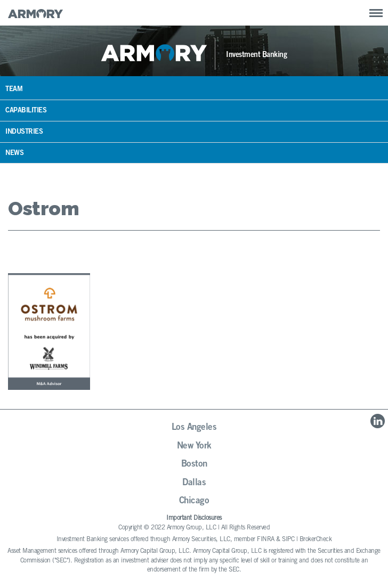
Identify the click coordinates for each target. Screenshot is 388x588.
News (14, 154)
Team (14, 90)
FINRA (266, 540)
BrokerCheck (316, 540)
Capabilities (26, 111)
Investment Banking (256, 55)
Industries (24, 132)
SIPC (288, 540)
